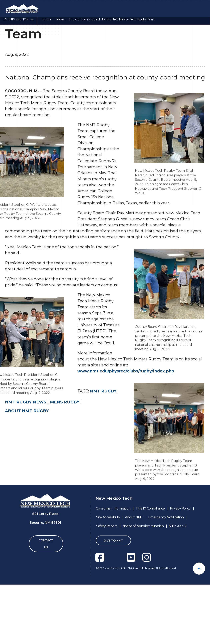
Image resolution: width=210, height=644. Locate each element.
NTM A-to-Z (178, 596)
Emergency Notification (166, 587)
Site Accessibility (108, 587)
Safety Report (107, 596)
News (60, 23)
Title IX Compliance (150, 578)
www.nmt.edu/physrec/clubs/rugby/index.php (126, 441)
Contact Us (46, 613)
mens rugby (65, 472)
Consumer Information (113, 578)
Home (47, 23)
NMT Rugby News (26, 472)
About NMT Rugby (27, 480)
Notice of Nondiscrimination (143, 596)
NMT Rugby (103, 461)
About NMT (134, 587)
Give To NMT (113, 610)
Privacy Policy (180, 578)
